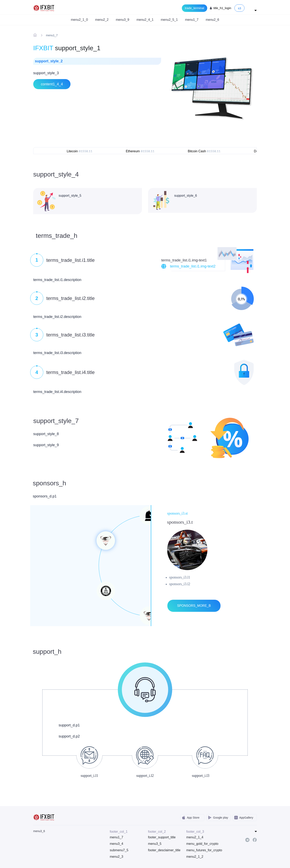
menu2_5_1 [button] (169, 20)
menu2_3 (117, 857)
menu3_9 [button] (123, 20)
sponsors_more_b (194, 606)
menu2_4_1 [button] (145, 20)
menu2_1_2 (195, 857)
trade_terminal (195, 8)
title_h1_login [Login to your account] (222, 8)
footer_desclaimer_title (164, 850)
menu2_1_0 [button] (79, 20)
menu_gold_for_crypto (202, 844)
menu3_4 (117, 844)
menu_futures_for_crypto (202, 850)
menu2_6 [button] (212, 20)
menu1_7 (117, 837)
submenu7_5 (119, 850)
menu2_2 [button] (102, 20)
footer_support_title (162, 837)
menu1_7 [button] (192, 20)
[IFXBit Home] (44, 8)
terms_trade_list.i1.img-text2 (193, 266)
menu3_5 (155, 844)
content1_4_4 (52, 84)
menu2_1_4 (195, 837)
